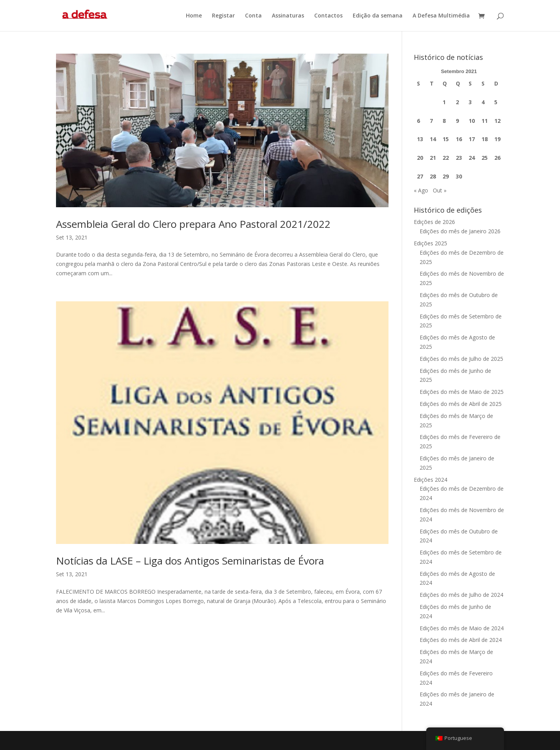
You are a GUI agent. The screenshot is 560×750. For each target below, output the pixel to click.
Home (194, 16)
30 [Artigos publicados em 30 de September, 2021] (459, 176)
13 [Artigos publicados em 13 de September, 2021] (420, 139)
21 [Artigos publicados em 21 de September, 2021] (433, 158)
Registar (223, 16)
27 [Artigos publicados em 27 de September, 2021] (420, 176)
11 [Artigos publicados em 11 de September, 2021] (485, 121)
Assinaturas (288, 16)
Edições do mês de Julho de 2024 (461, 595)
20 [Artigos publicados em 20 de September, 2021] (420, 158)
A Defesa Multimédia (441, 16)
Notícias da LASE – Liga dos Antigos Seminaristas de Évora (190, 561)
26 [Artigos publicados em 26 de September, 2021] (497, 158)
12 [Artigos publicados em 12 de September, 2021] (497, 121)
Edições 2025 (430, 243)
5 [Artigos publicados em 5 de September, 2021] (496, 102)
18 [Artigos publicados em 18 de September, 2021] (485, 139)
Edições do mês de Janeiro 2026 (460, 231)
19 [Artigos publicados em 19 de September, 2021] (497, 139)
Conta (253, 16)
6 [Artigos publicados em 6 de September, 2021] (418, 121)
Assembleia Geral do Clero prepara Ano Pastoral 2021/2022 (193, 224)
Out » (440, 190)
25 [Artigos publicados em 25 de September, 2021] (485, 158)
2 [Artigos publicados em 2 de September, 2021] (457, 102)
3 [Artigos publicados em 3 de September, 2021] (470, 102)
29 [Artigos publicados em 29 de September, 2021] (446, 176)
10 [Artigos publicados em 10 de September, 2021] (472, 121)
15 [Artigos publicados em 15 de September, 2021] (446, 139)
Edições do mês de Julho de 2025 (461, 359)
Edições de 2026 (434, 222)
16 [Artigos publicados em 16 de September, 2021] (459, 139)
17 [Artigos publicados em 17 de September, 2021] (472, 139)
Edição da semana (378, 16)
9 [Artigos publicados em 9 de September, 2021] (457, 121)
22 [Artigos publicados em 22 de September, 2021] (446, 158)
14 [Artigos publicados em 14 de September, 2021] (433, 139)
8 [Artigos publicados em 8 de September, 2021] (444, 121)
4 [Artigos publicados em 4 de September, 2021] (483, 102)
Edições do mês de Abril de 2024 (461, 640)
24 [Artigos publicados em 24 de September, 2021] (472, 158)
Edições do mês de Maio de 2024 (462, 628)
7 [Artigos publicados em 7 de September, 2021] (431, 121)
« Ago (421, 190)
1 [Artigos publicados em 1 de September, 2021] (444, 102)
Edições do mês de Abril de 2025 (461, 404)
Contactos (328, 16)
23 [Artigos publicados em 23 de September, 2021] (459, 158)
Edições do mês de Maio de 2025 (462, 392)
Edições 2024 (430, 480)
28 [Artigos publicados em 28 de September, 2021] (433, 176)
